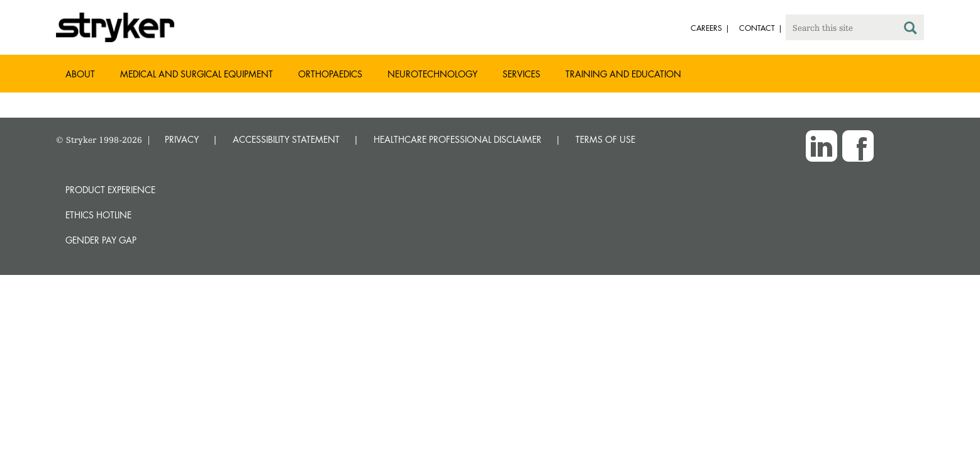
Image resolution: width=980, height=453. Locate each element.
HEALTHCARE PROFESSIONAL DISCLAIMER (458, 139)
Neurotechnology (432, 74)
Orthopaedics (330, 74)
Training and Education (623, 74)
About (80, 74)
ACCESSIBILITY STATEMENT (286, 139)
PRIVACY (182, 139)
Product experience (110, 190)
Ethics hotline (98, 215)
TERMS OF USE (605, 139)
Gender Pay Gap (101, 240)
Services (521, 74)
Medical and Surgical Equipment (197, 74)
